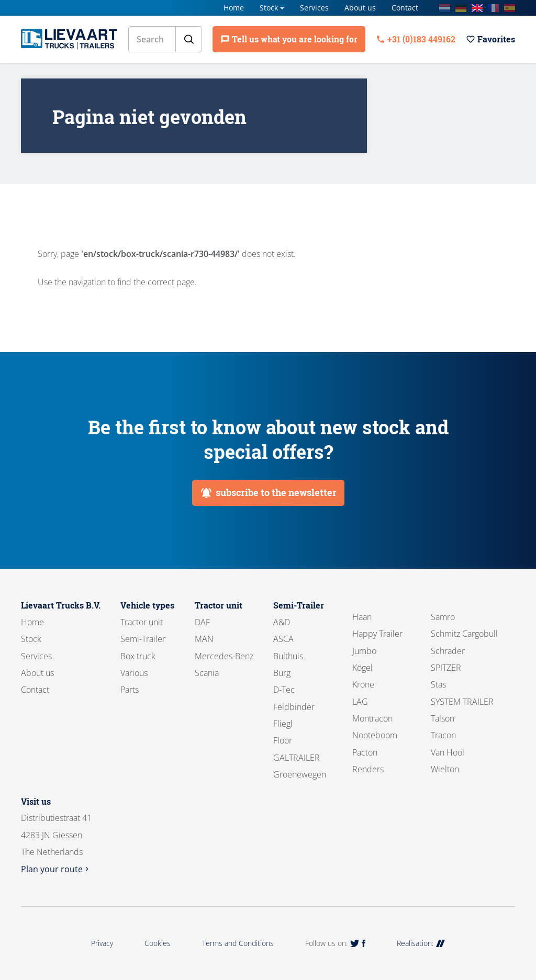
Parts (130, 690)
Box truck (138, 656)
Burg (282, 673)
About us (360, 8)
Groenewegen (300, 774)
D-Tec (284, 690)
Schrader (448, 651)
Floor (283, 740)
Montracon (372, 718)
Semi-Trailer (143, 639)
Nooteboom (375, 735)
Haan (362, 617)
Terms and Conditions (238, 943)
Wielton (445, 769)
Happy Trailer (377, 634)
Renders (368, 769)
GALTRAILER (297, 758)
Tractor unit (142, 622)
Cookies (158, 943)
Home (234, 8)
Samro (443, 617)
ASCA (283, 639)
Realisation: (421, 943)
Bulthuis (288, 656)
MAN (204, 639)
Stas (438, 684)
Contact (405, 8)
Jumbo (364, 651)
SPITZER (446, 668)
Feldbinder (294, 707)
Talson (443, 718)
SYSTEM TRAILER (462, 702)
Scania (207, 673)
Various (134, 673)
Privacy (102, 943)
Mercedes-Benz (224, 656)
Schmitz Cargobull (464, 634)
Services (314, 8)
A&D (282, 622)
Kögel (362, 668)
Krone (363, 684)
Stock (269, 8)
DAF (202, 622)
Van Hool (448, 752)
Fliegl (283, 724)
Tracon (443, 735)
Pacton (365, 752)
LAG (360, 702)
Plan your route (56, 869)
